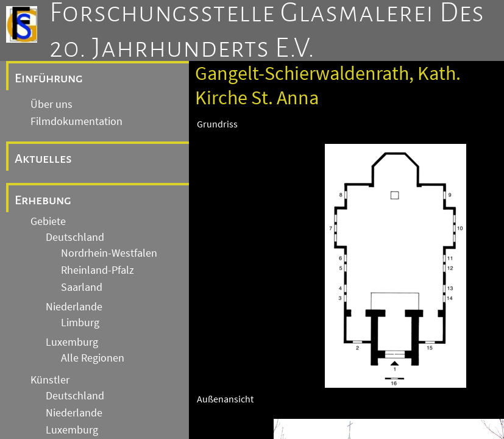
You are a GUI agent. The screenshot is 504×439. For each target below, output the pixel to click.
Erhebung (43, 200)
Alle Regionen (93, 358)
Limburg (80, 323)
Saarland (82, 287)
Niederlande (74, 307)
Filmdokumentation (76, 121)
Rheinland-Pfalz (98, 270)
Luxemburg (72, 342)
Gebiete (48, 221)
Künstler (50, 380)
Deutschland (75, 237)
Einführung (49, 78)
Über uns (51, 104)
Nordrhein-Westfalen (109, 253)
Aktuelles (43, 159)
